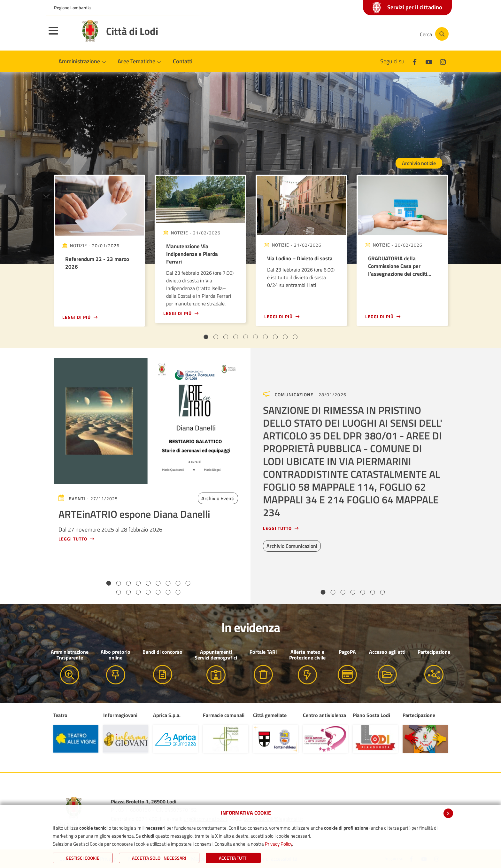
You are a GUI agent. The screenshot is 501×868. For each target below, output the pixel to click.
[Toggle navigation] (61, 35)
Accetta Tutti (233, 858)
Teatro (60, 715)
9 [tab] (285, 337)
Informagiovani (120, 715)
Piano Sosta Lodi (371, 715)
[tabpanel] (99, 251)
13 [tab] (148, 592)
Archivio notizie (419, 163)
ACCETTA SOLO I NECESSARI (159, 858)
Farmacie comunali (224, 715)
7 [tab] (265, 337)
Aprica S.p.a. (167, 715)
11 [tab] (129, 592)
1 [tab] (206, 337)
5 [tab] (246, 337)
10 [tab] (295, 337)
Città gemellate (270, 715)
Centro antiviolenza (324, 715)
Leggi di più (77, 317)
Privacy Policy (278, 844)
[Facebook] (351, 34)
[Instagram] (389, 34)
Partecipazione (419, 715)
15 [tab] (168, 592)
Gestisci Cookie (83, 858)
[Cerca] (433, 34)
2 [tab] (216, 337)
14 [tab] (158, 592)
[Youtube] (370, 34)
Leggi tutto (73, 539)
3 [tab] (226, 337)
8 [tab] (275, 337)
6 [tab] (255, 337)
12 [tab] (139, 592)
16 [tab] (178, 592)
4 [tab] (236, 337)
